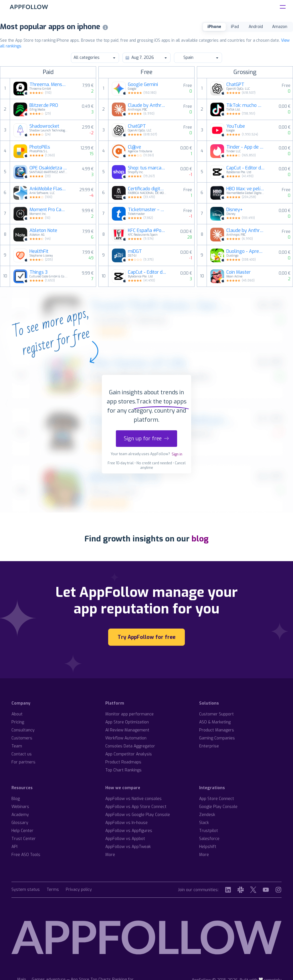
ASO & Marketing (215, 722)
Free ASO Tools (26, 855)
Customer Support (216, 714)
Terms (53, 890)
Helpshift (208, 847)
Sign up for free (146, 439)
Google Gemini (143, 85)
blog (200, 539)
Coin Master (238, 272)
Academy (20, 815)
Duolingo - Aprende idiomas (246, 251)
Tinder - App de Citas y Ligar (246, 147)
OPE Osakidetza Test (49, 168)
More (110, 855)
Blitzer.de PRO (44, 105)
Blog (16, 799)
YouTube (236, 126)
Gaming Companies (217, 738)
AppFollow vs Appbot (125, 839)
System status (26, 890)
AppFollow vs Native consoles (133, 799)
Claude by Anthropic (147, 105)
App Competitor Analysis (129, 754)
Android (256, 27)
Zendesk (207, 815)
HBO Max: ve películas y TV (246, 189)
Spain (198, 58)
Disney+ (234, 210)
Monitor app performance (129, 714)
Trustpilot (209, 831)
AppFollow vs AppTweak (128, 847)
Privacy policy (79, 890)
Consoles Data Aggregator (130, 746)
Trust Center (24, 839)
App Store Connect (217, 799)
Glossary (20, 823)
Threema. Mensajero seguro (49, 85)
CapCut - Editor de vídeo (147, 272)
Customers (22, 738)
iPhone (214, 27)
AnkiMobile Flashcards (49, 189)
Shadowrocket (44, 126)
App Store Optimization (127, 722)
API (14, 847)
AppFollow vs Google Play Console (138, 815)
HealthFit (39, 251)
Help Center (22, 831)
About (17, 714)
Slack (204, 823)
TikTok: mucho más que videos (246, 105)
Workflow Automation (126, 738)
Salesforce (209, 839)
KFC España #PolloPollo (147, 231)
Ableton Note (43, 231)
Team (17, 746)
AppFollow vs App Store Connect (136, 807)
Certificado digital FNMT (147, 189)
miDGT (135, 251)
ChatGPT (137, 126)
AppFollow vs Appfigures (129, 831)
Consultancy (23, 730)
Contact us (22, 754)
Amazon (280, 27)
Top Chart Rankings (123, 770)
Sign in (177, 454)
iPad (235, 27)
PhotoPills (40, 147)
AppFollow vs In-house (126, 823)
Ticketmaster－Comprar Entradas (147, 210)
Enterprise (209, 746)
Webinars (20, 807)
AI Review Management (127, 730)
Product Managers (217, 730)
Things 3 (38, 272)
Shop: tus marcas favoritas (147, 168)
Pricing (18, 722)
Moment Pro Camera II (49, 210)
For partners (23, 762)
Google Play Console (218, 807)
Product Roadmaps (123, 762)
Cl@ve (134, 147)
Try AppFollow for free (146, 637)
